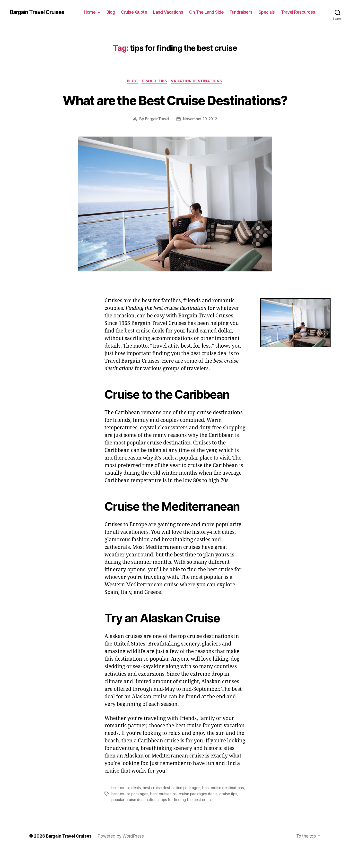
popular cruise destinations (156, 818)
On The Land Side (206, 12)
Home (90, 12)
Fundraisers (241, 12)
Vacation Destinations (198, 82)
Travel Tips (155, 82)
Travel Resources (298, 12)
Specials (267, 12)
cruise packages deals (224, 812)
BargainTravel (156, 137)
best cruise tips (189, 812)
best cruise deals (126, 806)
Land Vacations (168, 12)
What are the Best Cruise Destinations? (175, 109)
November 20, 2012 (200, 137)
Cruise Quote (134, 12)
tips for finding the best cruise (208, 818)
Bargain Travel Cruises (39, 12)
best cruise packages (154, 812)
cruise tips (120, 818)
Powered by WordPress (123, 854)
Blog (111, 12)
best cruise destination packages (173, 806)
